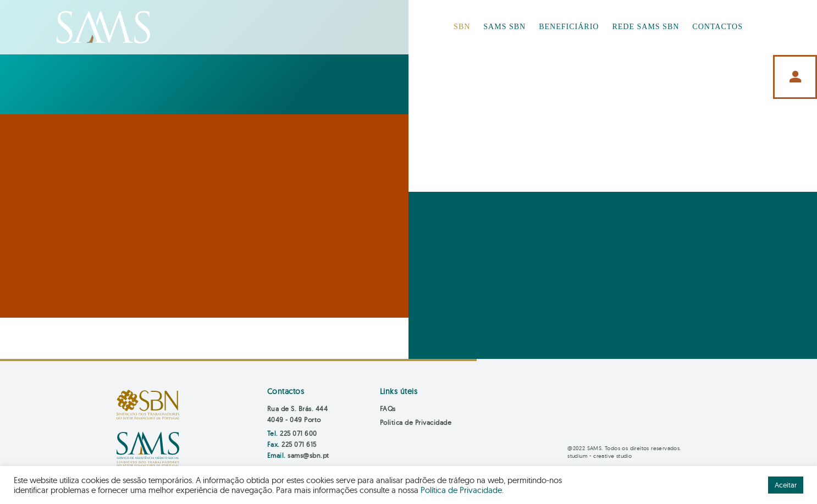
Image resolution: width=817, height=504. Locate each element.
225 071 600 (299, 433)
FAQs (388, 409)
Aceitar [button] (786, 485)
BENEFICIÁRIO (569, 27)
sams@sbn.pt (308, 455)
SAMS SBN (504, 27)
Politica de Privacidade (416, 422)
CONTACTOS (717, 27)
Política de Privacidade (461, 490)
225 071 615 (299, 444)
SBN (462, 27)
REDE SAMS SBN (645, 27)
